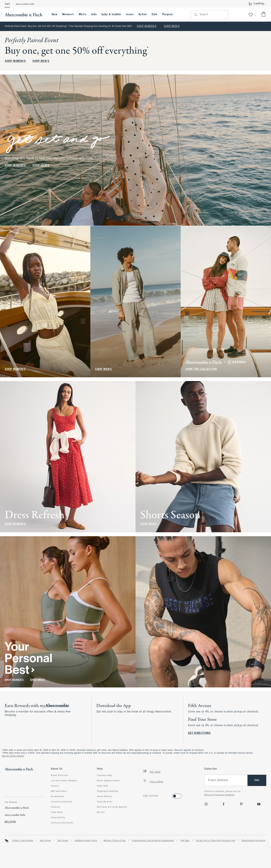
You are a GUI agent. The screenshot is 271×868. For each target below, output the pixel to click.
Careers (55, 786)
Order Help (102, 786)
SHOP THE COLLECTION (201, 369)
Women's (68, 14)
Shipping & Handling (107, 791)
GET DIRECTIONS (199, 733)
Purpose (168, 14)
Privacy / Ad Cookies (23, 841)
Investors (56, 807)
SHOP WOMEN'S (147, 26)
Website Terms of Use (115, 841)
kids (94, 14)
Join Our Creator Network (64, 781)
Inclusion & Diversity (61, 802)
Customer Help (105, 775)
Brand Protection (60, 775)
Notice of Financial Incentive (219, 795)
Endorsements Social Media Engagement (153, 841)
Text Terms (63, 841)
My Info (101, 812)
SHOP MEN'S (172, 26)
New (54, 14)
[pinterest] (241, 804)
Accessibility (57, 797)
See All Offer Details (13, 756)
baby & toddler (111, 14)
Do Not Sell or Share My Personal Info (216, 841)
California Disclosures (62, 823)
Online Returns (104, 797)
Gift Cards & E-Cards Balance (112, 807)
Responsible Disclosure (253, 841)
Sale (154, 14)
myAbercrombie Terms (86, 841)
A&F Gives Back (59, 791)
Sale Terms (45, 841)
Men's (83, 14)
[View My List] (251, 15)
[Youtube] (259, 804)
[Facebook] (224, 804)
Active (143, 14)
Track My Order (105, 802)
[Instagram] (206, 804)
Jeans (130, 14)
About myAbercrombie (108, 781)
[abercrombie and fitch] (25, 15)
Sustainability (58, 818)
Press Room (57, 812)
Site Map (185, 841)
